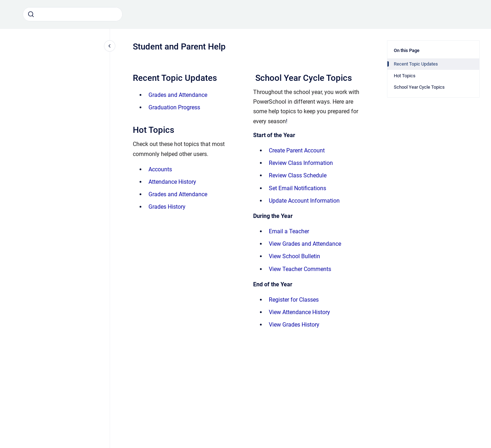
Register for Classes (294, 300)
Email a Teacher (289, 231)
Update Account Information (304, 201)
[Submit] (31, 14)
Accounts (160, 169)
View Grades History (294, 325)
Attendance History (172, 182)
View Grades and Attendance (305, 244)
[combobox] (73, 14)
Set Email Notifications (297, 188)
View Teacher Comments (300, 269)
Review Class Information (301, 163)
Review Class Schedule (298, 175)
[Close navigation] (110, 46)
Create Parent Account (297, 150)
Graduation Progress (174, 107)
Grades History (167, 207)
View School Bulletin (294, 256)
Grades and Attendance (178, 95)
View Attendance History (299, 312)
